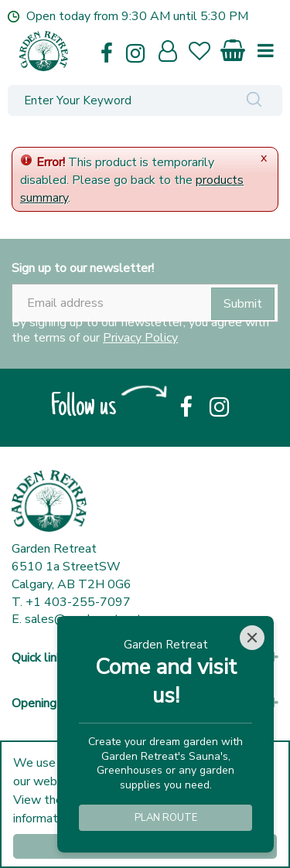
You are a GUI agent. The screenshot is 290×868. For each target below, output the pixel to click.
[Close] (252, 638)
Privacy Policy (140, 338)
